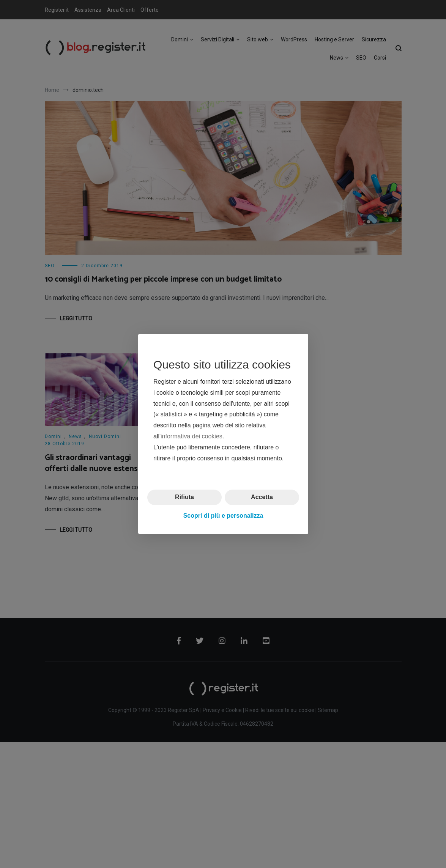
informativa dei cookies (191, 436)
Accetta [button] (262, 497)
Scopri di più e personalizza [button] (223, 516)
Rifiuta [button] (184, 497)
